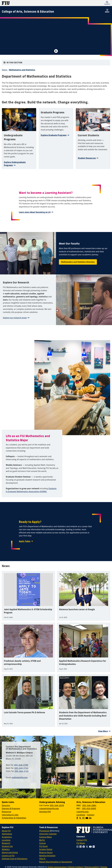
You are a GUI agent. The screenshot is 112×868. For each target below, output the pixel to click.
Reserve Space (46, 852)
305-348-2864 (89, 805)
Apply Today (25, 541)
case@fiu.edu (82, 812)
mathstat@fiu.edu (20, 777)
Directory (6, 805)
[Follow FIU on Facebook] (84, 847)
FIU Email (43, 846)
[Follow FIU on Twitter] (87, 847)
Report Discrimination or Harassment (56, 862)
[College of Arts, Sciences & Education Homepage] (28, 12)
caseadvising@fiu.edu (49, 808)
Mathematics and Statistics (22, 70)
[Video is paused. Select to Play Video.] (56, 51)
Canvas (42, 843)
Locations (81, 815)
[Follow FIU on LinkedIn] (81, 847)
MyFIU (42, 840)
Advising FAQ (45, 812)
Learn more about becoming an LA (35, 212)
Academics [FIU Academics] (7, 837)
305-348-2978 (57, 805)
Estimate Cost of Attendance (15, 859)
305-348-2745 (22, 771)
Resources (6, 812)
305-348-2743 (21, 768)
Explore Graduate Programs (54, 135)
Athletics (6, 849)
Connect (91, 815)
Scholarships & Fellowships (14, 818)
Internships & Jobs (10, 815)
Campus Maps (45, 837)
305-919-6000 (89, 808)
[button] (107, 3)
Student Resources (87, 158)
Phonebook (44, 831)
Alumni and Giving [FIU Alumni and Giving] (10, 852)
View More (103, 731)
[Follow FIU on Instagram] (78, 847)
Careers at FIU (8, 856)
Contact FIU (82, 840)
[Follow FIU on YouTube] (91, 847)
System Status (46, 849)
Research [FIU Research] (6, 843)
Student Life (7, 846)
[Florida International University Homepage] (29, 3)
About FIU (6, 831)
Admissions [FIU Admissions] (7, 834)
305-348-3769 (21, 765)
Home (4, 70)
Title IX (42, 859)
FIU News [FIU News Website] (81, 843)
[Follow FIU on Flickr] (94, 847)
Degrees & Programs (11, 808)
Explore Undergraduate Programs (15, 164)
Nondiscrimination (47, 856)
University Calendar (48, 834)
